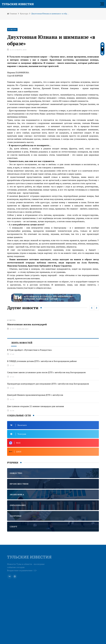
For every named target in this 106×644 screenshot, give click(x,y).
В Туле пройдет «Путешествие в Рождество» (30, 350)
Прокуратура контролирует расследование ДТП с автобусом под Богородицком (48, 384)
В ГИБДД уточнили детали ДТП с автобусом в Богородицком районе (42, 361)
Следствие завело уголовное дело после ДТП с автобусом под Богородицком (46, 372)
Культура (24, 14)
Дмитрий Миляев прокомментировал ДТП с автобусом (35, 395)
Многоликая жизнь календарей (27, 324)
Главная (12, 14)
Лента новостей (22, 343)
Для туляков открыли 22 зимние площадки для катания (36, 406)
